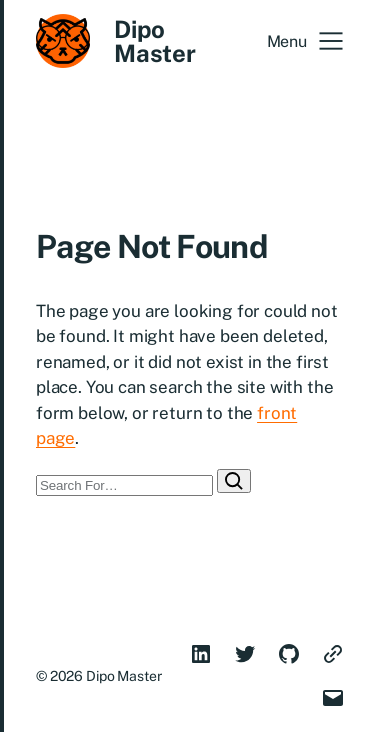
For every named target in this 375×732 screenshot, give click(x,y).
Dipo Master (155, 41)
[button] (305, 41)
